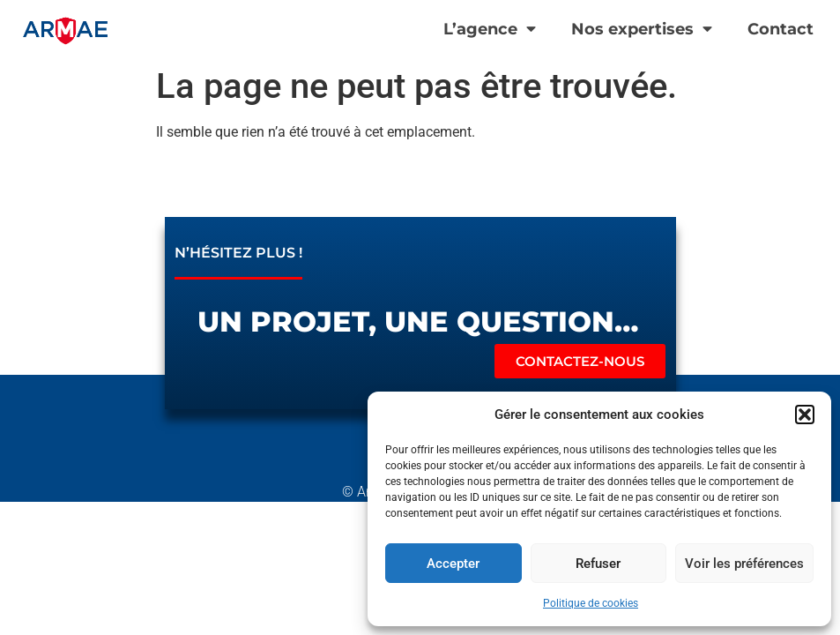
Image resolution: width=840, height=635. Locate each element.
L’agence (490, 29)
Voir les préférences (744, 564)
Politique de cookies (591, 603)
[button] (805, 415)
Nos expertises (642, 29)
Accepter (453, 564)
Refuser (598, 564)
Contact (781, 29)
